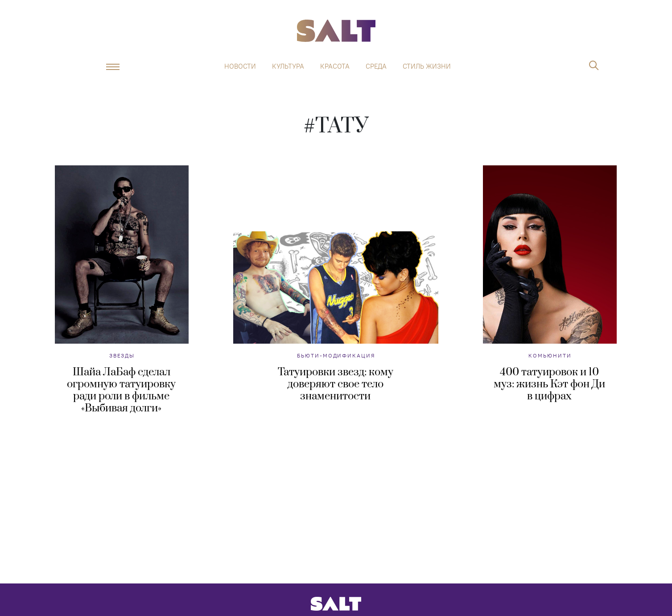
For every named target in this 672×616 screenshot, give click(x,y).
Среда (376, 66)
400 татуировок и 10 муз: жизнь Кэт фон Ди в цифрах (549, 384)
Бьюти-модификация (336, 355)
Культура (288, 66)
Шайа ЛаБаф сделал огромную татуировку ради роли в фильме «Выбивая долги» (121, 390)
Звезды (122, 355)
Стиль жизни (427, 66)
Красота (335, 66)
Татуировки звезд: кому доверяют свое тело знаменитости (336, 384)
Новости (240, 66)
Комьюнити (550, 355)
